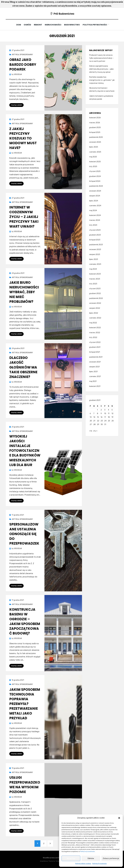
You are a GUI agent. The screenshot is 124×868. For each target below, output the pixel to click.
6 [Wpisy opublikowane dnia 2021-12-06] (90, 414)
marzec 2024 (95, 220)
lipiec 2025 (94, 147)
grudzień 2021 (95, 347)
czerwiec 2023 (95, 264)
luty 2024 (93, 225)
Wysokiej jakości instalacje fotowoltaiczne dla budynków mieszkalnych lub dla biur (25, 451)
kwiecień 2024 (95, 215)
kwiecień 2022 (95, 328)
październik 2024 (96, 186)
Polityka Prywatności (99, 864)
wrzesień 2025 (95, 142)
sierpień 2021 (94, 367)
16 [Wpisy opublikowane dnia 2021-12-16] (102, 417)
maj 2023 (93, 269)
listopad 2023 (95, 240)
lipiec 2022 (94, 313)
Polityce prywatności (88, 851)
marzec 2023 (95, 279)
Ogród (27, 25)
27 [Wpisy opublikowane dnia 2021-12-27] (91, 424)
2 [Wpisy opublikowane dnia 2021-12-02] (101, 410)
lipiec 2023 (94, 259)
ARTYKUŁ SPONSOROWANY (22, 55)
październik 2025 (96, 137)
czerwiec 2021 (95, 376)
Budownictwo (73, 25)
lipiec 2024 (94, 201)
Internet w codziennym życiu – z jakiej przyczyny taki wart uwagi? (24, 217)
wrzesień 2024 (95, 191)
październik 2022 (96, 298)
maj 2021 (93, 381)
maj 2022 (93, 323)
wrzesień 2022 (95, 303)
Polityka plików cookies (83, 864)
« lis (91, 432)
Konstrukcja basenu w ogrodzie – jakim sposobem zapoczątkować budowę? (25, 621)
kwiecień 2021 (95, 386)
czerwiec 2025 (95, 152)
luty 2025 (93, 167)
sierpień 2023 (95, 254)
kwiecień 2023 (95, 274)
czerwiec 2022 (95, 318)
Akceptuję (71, 858)
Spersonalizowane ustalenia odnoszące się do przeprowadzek (24, 534)
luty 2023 (93, 284)
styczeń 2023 (95, 289)
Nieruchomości (54, 25)
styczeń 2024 (95, 230)
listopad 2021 (95, 352)
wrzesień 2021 (95, 362)
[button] (119, 818)
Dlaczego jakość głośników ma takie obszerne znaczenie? (23, 367)
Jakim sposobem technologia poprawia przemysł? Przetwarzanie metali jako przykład (25, 704)
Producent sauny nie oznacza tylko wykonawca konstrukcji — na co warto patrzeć (101, 58)
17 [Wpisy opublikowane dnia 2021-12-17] (105, 417)
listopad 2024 (95, 181)
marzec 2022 (95, 332)
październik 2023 (96, 245)
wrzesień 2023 (95, 250)
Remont (38, 25)
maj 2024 (93, 210)
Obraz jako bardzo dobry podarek (23, 64)
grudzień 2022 (95, 293)
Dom (18, 25)
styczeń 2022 (95, 342)
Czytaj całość (16, 105)
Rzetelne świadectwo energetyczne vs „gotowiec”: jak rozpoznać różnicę (102, 80)
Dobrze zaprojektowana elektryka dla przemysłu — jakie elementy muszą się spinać (101, 69)
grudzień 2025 (95, 127)
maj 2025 (93, 157)
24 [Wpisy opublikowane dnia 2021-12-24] (105, 421)
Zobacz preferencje (111, 858)
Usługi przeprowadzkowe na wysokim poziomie (25, 785)
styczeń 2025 (95, 171)
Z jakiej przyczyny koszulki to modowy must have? (23, 138)
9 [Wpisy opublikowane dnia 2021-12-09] (101, 414)
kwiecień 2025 (95, 162)
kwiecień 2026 (95, 118)
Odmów (91, 858)
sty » (95, 432)
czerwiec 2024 (95, 206)
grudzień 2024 (95, 176)
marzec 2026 (95, 123)
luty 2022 (93, 337)
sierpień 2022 (95, 308)
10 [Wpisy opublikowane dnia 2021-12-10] (105, 414)
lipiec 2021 (93, 372)
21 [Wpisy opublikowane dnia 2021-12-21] (94, 421)
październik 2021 (96, 357)
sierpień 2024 (95, 196)
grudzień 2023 (95, 235)
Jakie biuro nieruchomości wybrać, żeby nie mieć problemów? (24, 292)
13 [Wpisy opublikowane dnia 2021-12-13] (91, 417)
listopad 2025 (95, 132)
